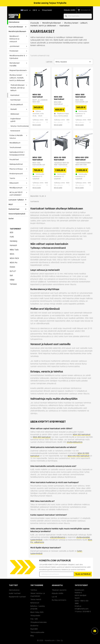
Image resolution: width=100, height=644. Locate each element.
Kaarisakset (15, 95)
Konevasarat (15, 131)
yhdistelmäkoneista (58, 537)
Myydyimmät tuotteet (17, 597)
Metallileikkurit (15, 143)
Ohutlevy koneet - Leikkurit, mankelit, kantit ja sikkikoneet (17, 78)
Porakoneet (14, 51)
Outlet (11, 219)
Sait (11, 276)
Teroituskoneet (15, 147)
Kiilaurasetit (14, 183)
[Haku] (78, 16)
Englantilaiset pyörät (16, 120)
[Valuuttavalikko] (37, 10)
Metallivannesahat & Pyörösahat (17, 57)
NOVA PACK (14, 258)
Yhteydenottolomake (38, 622)
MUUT (11, 204)
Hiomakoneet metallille (15, 64)
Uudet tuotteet (15, 593)
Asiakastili (57, 585)
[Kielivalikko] (26, 10)
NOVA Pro (14, 263)
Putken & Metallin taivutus (16, 137)
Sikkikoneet (15, 114)
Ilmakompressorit (16, 174)
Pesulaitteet (14, 160)
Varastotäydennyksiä (17, 214)
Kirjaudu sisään (70, 10)
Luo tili (54, 597)
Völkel (12, 280)
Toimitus (34, 590)
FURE (12, 237)
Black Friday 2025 (37, 612)
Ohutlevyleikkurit (17, 105)
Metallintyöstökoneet (17, 31)
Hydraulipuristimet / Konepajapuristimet (17, 153)
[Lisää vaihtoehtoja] (95, 631)
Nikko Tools (14, 250)
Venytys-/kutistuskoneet (19, 126)
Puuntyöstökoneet (16, 27)
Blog (32, 636)
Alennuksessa (14, 22)
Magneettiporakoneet (18, 70)
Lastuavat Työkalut (16, 200)
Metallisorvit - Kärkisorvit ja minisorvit (15, 39)
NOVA (12, 254)
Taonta (12, 178)
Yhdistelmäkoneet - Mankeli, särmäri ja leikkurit (18, 88)
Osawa (12, 267)
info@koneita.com (82, 609)
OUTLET (13, 271)
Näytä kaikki (37, 125)
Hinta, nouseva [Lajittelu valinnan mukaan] (73, 62)
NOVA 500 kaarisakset (82, 435)
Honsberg (13, 241)
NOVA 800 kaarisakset (42, 437)
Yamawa (13, 284)
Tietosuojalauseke (37, 632)
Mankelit (14, 109)
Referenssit (35, 603)
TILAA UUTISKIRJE (83, 574)
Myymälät (34, 629)
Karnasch (13, 245)
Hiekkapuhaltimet (16, 164)
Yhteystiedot (47, 10)
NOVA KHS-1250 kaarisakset (79, 456)
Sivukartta (34, 626)
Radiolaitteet (14, 209)
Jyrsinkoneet (14, 46)
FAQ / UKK (34, 619)
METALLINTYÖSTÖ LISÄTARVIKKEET (16, 194)
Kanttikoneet (15, 100)
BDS (12, 233)
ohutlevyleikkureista (75, 442)
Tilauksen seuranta (59, 590)
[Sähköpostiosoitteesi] (57, 574)
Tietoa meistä (36, 599)
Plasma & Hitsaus (16, 169)
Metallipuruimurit (16, 188)
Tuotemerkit (15, 229)
